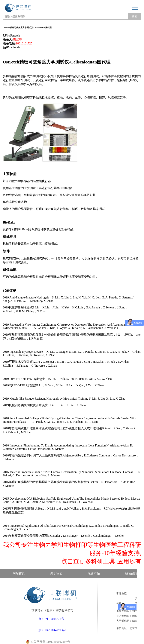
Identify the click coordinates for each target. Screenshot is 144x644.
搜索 (134, 16)
